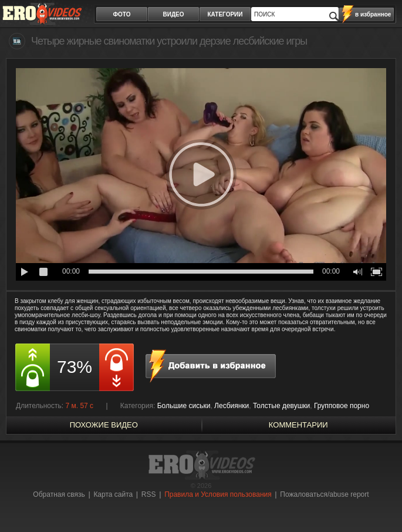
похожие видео (104, 425)
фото (122, 14)
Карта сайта (113, 494)
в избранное (373, 14)
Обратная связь (59, 494)
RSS (149, 494)
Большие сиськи (184, 406)
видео (174, 14)
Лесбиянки (232, 406)
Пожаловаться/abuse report (324, 494)
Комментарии (298, 425)
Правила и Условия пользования (218, 494)
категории (225, 14)
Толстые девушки (281, 406)
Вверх (380, 502)
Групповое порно (342, 406)
